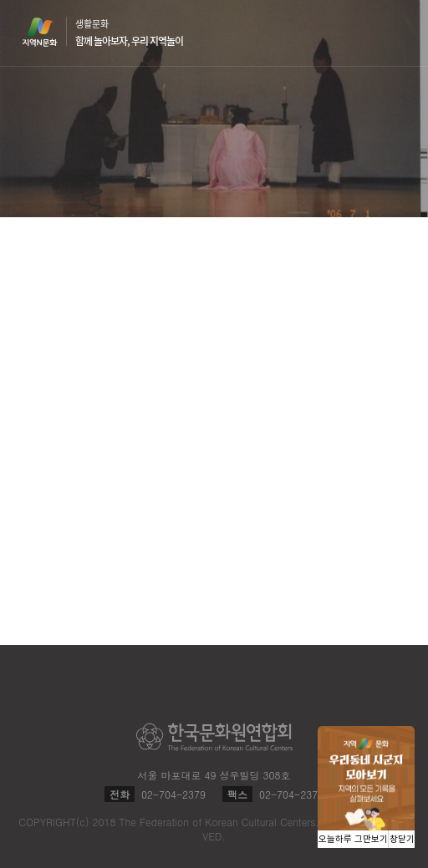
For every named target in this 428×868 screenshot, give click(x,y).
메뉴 (396, 32)
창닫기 (402, 839)
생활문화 (129, 33)
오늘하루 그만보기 (353, 839)
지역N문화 (48, 32)
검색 (364, 33)
